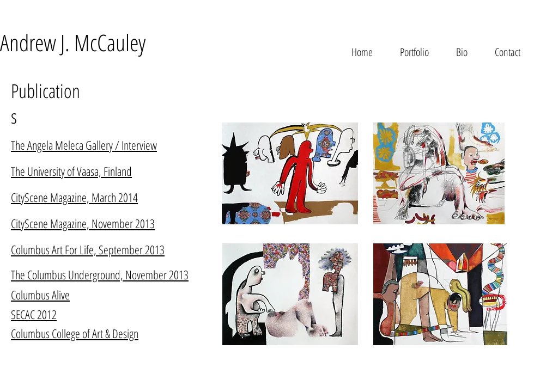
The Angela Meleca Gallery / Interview (84, 145)
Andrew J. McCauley (73, 42)
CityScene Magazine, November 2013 (83, 223)
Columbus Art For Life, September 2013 (88, 249)
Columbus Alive (40, 295)
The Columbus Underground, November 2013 (100, 274)
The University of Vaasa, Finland (71, 171)
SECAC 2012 (34, 314)
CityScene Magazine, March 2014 (74, 197)
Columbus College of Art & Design (75, 333)
